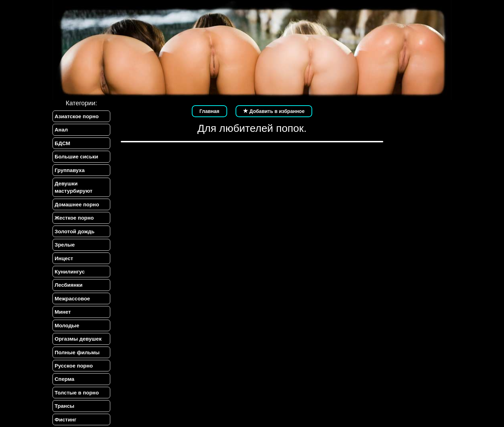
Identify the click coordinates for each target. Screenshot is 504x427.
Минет (63, 312)
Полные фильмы (77, 352)
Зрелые (65, 245)
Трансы (64, 406)
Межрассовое (72, 298)
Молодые (67, 325)
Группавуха (70, 170)
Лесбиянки (69, 285)
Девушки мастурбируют (73, 187)
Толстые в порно (77, 393)
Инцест (64, 258)
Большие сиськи (76, 156)
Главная (209, 111)
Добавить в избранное (274, 111)
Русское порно (74, 366)
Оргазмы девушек (78, 339)
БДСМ (62, 143)
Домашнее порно (77, 204)
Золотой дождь (75, 231)
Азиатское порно (77, 116)
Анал (61, 130)
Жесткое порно (74, 218)
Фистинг (65, 419)
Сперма (64, 379)
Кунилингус (70, 272)
